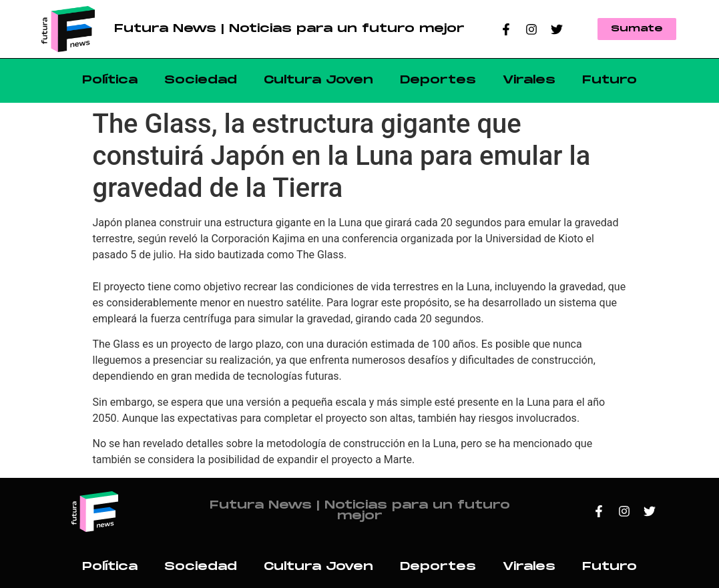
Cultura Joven (318, 80)
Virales (529, 80)
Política (110, 80)
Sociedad (201, 80)
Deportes (438, 80)
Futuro (610, 80)
